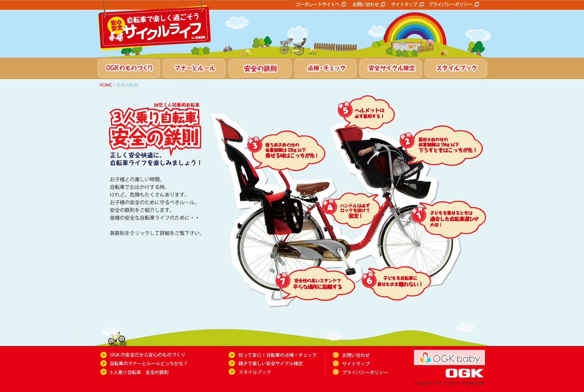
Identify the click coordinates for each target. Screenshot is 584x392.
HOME (106, 85)
